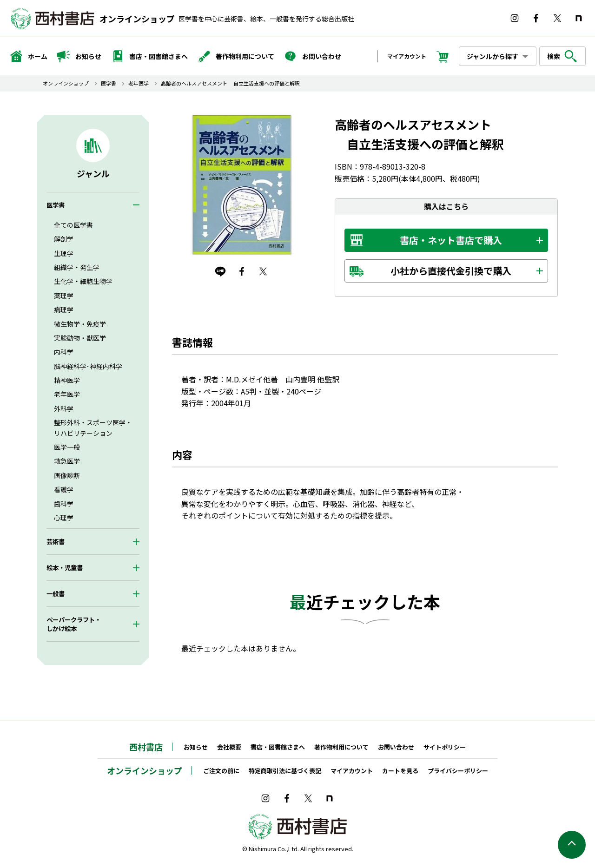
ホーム (28, 56)
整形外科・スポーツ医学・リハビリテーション (93, 427)
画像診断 (67, 475)
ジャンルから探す (493, 56)
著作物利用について (236, 56)
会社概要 (229, 747)
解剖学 (64, 239)
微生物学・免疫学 (80, 324)
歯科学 (64, 504)
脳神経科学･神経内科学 (88, 366)
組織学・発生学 (77, 267)
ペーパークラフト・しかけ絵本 (74, 624)
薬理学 (64, 296)
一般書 (56, 594)
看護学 (64, 489)
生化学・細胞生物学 (83, 281)
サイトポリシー (445, 747)
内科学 (64, 352)
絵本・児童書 (65, 568)
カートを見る (400, 771)
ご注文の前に (221, 771)
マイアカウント (407, 56)
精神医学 (67, 380)
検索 (562, 56)
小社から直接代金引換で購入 (451, 271)
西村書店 (146, 747)
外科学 (64, 408)
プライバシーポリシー (458, 771)
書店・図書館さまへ (149, 56)
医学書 (109, 83)
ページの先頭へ (572, 845)
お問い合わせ (312, 56)
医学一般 (67, 447)
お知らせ (79, 56)
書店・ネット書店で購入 (451, 240)
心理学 (64, 518)
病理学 (64, 309)
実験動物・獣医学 (80, 338)
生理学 (64, 253)
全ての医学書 (73, 225)
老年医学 (139, 83)
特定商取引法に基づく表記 (285, 771)
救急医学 (67, 461)
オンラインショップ (137, 19)
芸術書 (56, 542)
